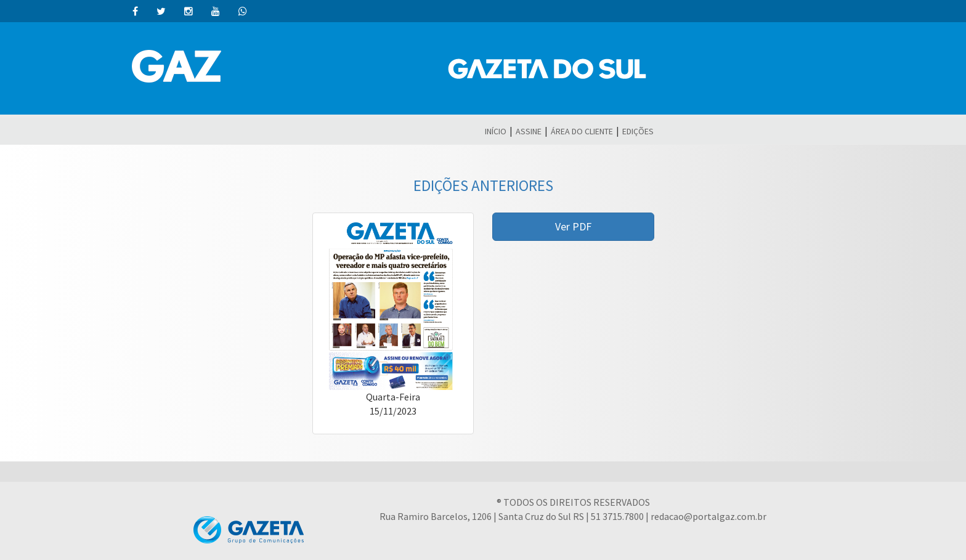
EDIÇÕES (638, 131)
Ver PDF (573, 226)
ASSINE (529, 131)
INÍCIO (496, 131)
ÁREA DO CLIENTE (582, 131)
